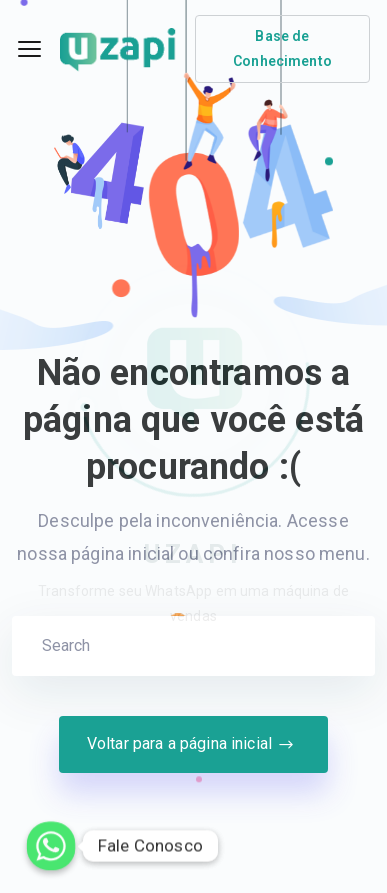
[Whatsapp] (51, 846)
